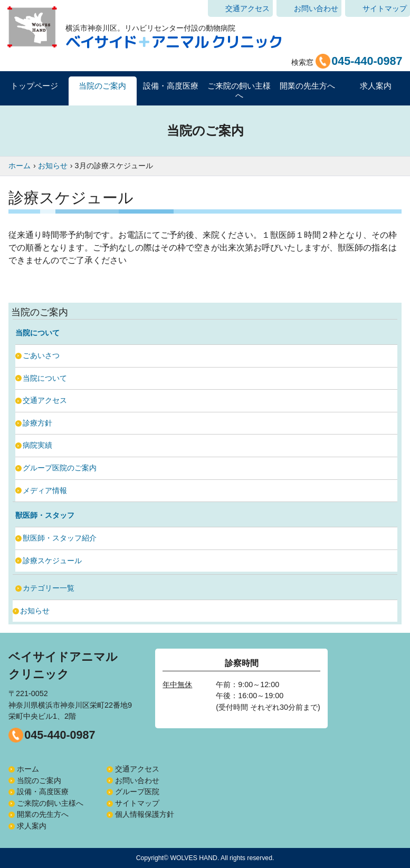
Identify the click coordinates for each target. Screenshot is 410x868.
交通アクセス (247, 8)
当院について (45, 378)
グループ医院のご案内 (60, 468)
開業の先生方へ (43, 814)
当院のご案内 (39, 780)
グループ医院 (137, 792)
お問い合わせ (316, 8)
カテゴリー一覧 (49, 588)
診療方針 (37, 423)
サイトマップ (385, 8)
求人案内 (376, 86)
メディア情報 (45, 490)
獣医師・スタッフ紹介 (60, 538)
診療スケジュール (52, 561)
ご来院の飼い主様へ (50, 803)
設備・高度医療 (43, 792)
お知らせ (35, 611)
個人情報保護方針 (145, 814)
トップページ (34, 86)
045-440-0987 (60, 735)
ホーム (28, 769)
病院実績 (37, 445)
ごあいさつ (41, 355)
